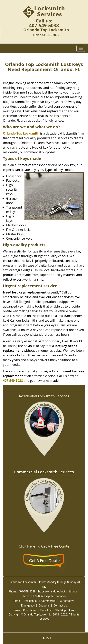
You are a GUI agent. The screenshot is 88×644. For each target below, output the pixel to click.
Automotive (67, 601)
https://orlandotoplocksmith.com (58, 591)
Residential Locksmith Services (44, 396)
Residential (31, 601)
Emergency (28, 606)
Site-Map (60, 610)
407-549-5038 (44, 25)
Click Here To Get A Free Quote (44, 546)
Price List (46, 610)
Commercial (49, 601)
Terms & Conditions (24, 610)
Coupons (44, 606)
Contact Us (60, 606)
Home (16, 601)
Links (72, 610)
